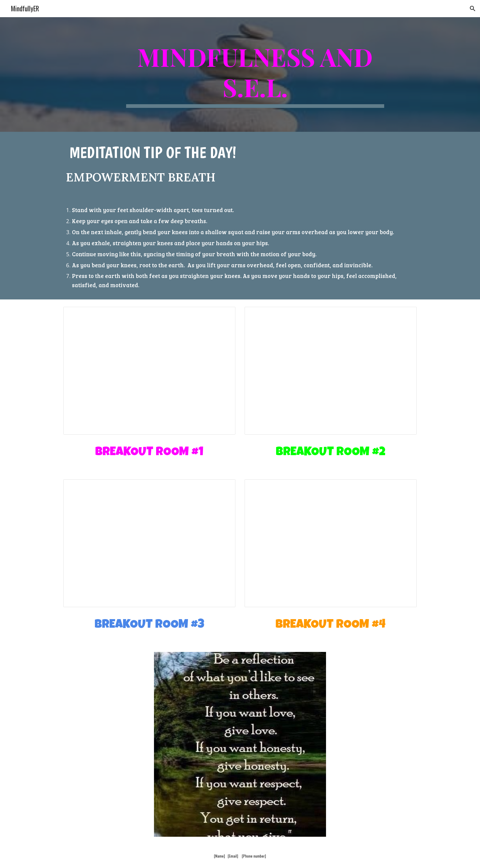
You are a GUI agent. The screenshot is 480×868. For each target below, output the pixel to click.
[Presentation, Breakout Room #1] (149, 371)
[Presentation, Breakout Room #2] (331, 371)
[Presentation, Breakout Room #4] (331, 543)
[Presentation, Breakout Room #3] (149, 543)
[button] (473, 9)
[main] (255, 74)
